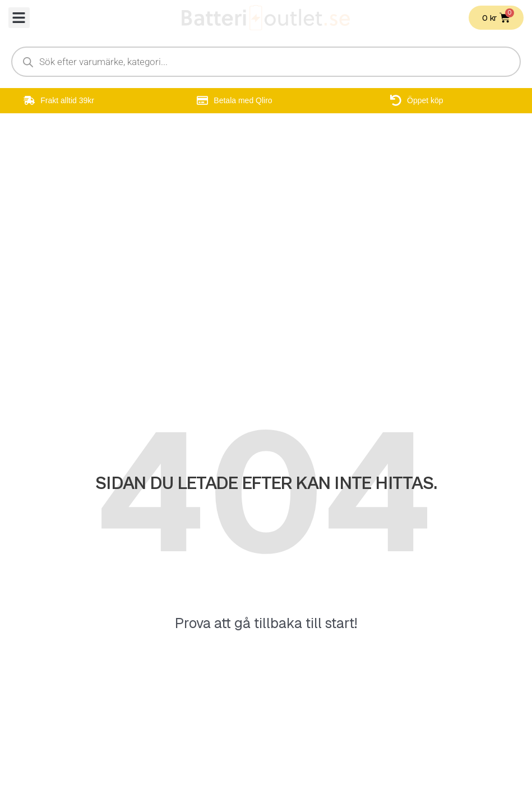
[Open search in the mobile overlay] (266, 62)
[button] (19, 18)
